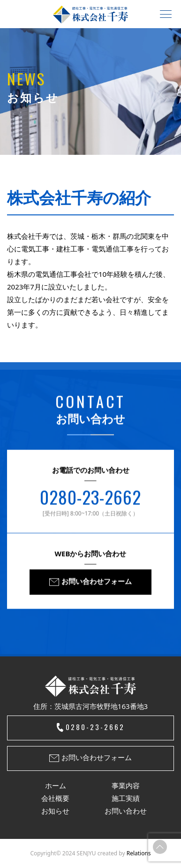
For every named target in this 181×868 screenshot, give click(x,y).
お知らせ (55, 811)
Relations (139, 853)
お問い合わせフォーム (97, 582)
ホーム (56, 785)
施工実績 (126, 798)
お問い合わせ (126, 811)
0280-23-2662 (90, 498)
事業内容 (126, 785)
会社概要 (55, 798)
